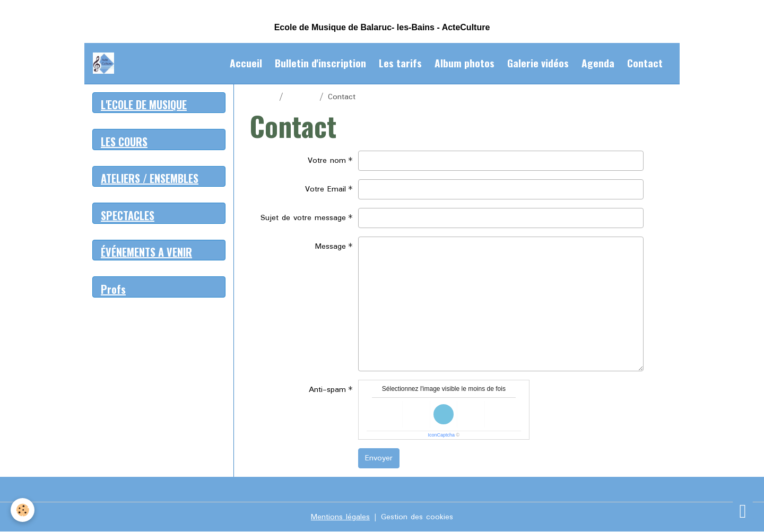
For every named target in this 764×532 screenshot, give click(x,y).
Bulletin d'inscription (320, 63)
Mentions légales (340, 517)
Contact (645, 63)
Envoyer (379, 458)
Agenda (598, 63)
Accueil (246, 63)
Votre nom (327, 161)
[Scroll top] (743, 511)
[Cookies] (23, 510)
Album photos (465, 63)
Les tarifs (400, 63)
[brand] (106, 63)
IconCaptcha (442, 435)
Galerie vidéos (538, 63)
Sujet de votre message (303, 218)
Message (331, 247)
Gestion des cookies (417, 517)
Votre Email (325, 189)
